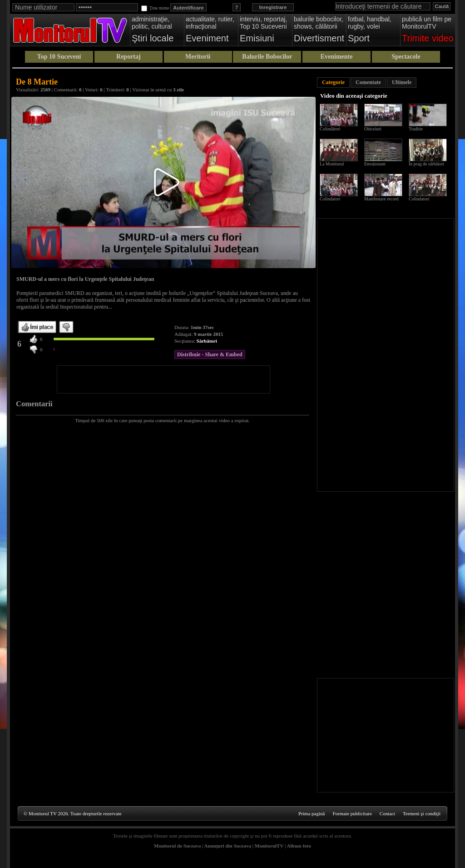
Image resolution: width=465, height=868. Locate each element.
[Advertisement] (163, 379)
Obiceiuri (373, 129)
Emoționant (375, 164)
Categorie (333, 82)
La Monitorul (332, 164)
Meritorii (198, 57)
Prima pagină (312, 813)
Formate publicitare (352, 813)
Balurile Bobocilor (267, 57)
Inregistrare (273, 7)
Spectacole (406, 57)
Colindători (330, 129)
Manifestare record (381, 199)
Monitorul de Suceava (177, 846)
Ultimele (402, 82)
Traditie (416, 129)
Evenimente (337, 57)
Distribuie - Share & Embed (210, 354)
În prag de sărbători (426, 164)
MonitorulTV (269, 846)
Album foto (299, 846)
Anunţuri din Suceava (228, 846)
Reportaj (129, 57)
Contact (387, 813)
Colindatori (330, 199)
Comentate (368, 82)
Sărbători (207, 341)
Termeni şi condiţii (422, 813)
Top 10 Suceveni (59, 57)
